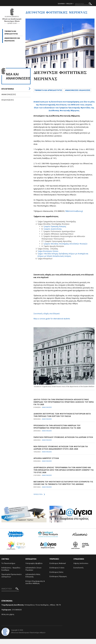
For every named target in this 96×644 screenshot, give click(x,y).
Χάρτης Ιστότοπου (81, 568)
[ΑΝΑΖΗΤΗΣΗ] (84, 4)
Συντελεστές (79, 573)
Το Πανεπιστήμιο (8, 568)
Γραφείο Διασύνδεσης (53, 234)
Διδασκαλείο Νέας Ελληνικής (33, 581)
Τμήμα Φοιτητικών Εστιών (48, 256)
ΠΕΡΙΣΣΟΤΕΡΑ (39, 499)
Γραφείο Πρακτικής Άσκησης (55, 231)
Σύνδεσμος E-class (57, 573)
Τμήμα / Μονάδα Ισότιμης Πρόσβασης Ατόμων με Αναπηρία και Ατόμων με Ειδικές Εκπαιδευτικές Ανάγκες (63, 260)
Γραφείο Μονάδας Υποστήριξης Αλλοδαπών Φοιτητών (65, 249)
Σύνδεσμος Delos (56, 577)
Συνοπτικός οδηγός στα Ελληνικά (47, 319)
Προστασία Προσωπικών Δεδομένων (12, 581)
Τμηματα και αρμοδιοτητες (49, 90)
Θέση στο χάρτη (8, 620)
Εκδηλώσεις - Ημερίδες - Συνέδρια (11, 574)
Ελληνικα (61, 4)
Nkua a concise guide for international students (52, 324)
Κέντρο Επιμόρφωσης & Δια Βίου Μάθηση (35, 587)
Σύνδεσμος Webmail (58, 568)
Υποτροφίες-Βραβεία (34, 568)
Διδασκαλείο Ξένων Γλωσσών (33, 574)
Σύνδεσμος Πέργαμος (58, 582)
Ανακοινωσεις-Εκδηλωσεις (48, 95)
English (69, 4)
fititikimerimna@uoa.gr (74, 216)
